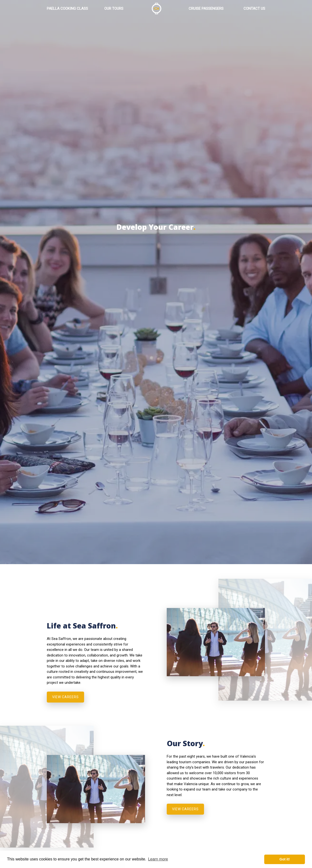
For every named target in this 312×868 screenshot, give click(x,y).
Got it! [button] (285, 859)
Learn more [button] (158, 859)
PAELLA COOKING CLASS (67, 9)
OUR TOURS (114, 9)
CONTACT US (254, 9)
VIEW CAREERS (65, 697)
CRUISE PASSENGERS (206, 9)
